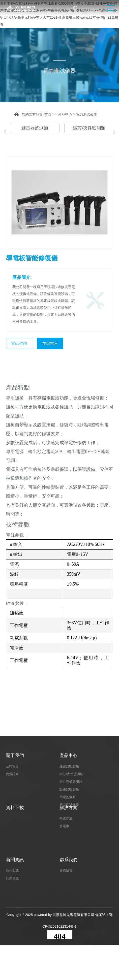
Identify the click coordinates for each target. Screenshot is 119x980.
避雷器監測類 (35, 128)
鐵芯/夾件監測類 (89, 128)
